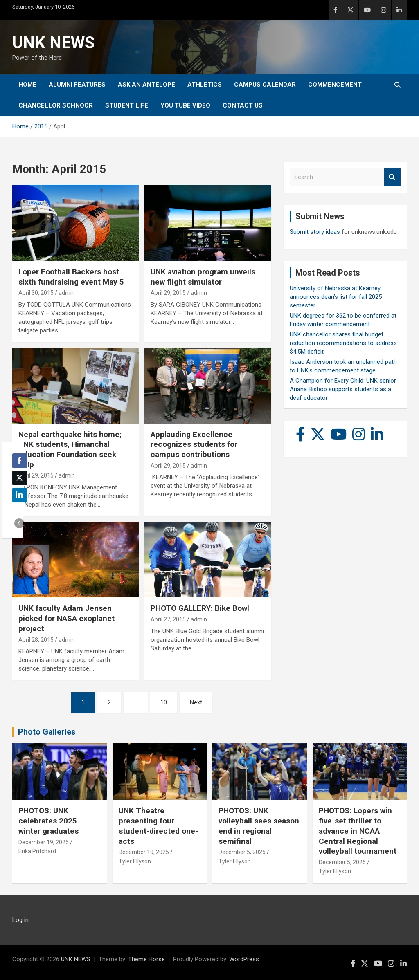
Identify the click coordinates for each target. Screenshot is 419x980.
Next (196, 702)
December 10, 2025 (144, 852)
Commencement (335, 85)
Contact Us (243, 105)
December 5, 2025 (242, 852)
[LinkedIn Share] (20, 495)
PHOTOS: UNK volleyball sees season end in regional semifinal (259, 826)
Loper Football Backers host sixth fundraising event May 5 (71, 277)
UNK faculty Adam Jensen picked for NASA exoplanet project (66, 618)
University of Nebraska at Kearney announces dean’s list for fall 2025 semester (336, 297)
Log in (20, 920)
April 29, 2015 (168, 293)
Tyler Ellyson (135, 861)
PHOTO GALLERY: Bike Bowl (200, 608)
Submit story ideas (315, 232)
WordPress (244, 959)
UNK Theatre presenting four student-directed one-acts (158, 826)
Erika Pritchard (37, 851)
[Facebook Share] (20, 461)
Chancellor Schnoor (56, 105)
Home (27, 85)
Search (392, 177)
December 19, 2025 (44, 842)
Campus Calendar (265, 85)
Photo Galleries (47, 732)
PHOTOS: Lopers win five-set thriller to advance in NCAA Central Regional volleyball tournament (358, 831)
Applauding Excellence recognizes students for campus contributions (194, 444)
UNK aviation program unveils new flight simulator (203, 277)
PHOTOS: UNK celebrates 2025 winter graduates (48, 821)
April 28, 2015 (36, 640)
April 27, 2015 (168, 619)
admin (67, 293)
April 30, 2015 (36, 293)
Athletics (205, 85)
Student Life (127, 105)
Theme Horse (146, 959)
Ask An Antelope (146, 85)
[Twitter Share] (20, 478)
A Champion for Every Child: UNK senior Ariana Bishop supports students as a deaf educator (343, 389)
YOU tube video (185, 105)
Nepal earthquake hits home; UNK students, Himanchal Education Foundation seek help (70, 450)
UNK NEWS (53, 43)
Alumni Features (77, 85)
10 (164, 702)
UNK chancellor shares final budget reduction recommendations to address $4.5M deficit (343, 343)
